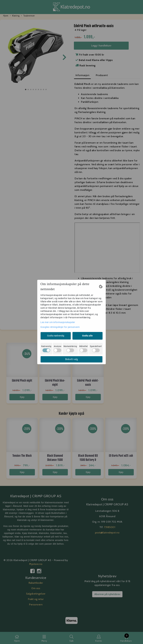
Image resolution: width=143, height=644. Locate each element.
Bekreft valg (71, 359)
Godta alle (87, 336)
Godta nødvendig (56, 336)
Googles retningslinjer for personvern (60, 327)
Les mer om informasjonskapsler (58, 322)
